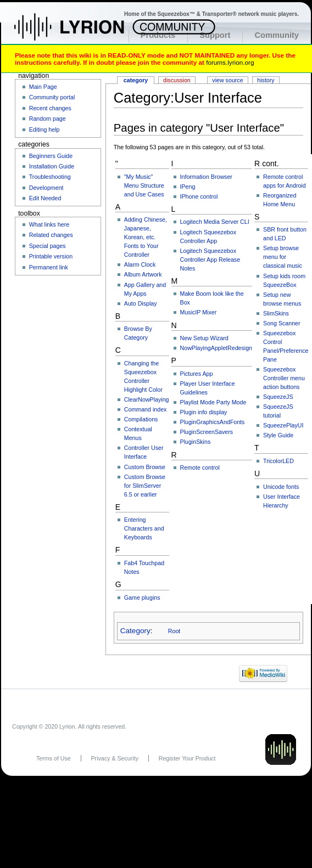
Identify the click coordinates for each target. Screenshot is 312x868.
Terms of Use (54, 758)
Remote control (200, 467)
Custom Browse (145, 467)
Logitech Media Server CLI (215, 222)
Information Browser (206, 177)
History (266, 80)
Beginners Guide (51, 156)
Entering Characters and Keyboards (144, 528)
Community (277, 35)
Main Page (43, 87)
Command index (146, 409)
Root (174, 631)
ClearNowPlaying (147, 399)
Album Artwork (143, 274)
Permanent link (49, 267)
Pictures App (197, 374)
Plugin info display (204, 412)
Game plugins (142, 598)
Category (135, 631)
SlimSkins (276, 313)
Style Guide (278, 435)
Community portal (52, 97)
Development (46, 188)
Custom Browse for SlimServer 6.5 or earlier (145, 486)
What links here (49, 224)
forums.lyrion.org (230, 62)
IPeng (188, 187)
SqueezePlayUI (283, 425)
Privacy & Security (115, 758)
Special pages (48, 246)
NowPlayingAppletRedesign (216, 348)
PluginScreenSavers (207, 432)
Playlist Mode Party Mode (213, 402)
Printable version (51, 256)
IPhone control (199, 196)
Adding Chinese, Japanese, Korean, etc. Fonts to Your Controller (146, 237)
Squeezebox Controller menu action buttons (284, 378)
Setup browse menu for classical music (283, 257)
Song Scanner (282, 323)
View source (227, 80)
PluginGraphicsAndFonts (213, 422)
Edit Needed (45, 198)
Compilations (141, 419)
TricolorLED (278, 461)
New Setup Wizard (204, 338)
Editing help (44, 129)
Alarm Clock (140, 264)
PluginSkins (196, 442)
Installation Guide (52, 166)
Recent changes (50, 108)
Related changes (51, 235)
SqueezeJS (278, 397)
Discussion (177, 80)
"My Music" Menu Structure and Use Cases (144, 185)
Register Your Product (187, 758)
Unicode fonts (281, 487)
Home (81, 32)
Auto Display (141, 303)
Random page (48, 119)
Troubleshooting (50, 177)
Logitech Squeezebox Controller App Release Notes (210, 260)
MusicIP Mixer (199, 312)
